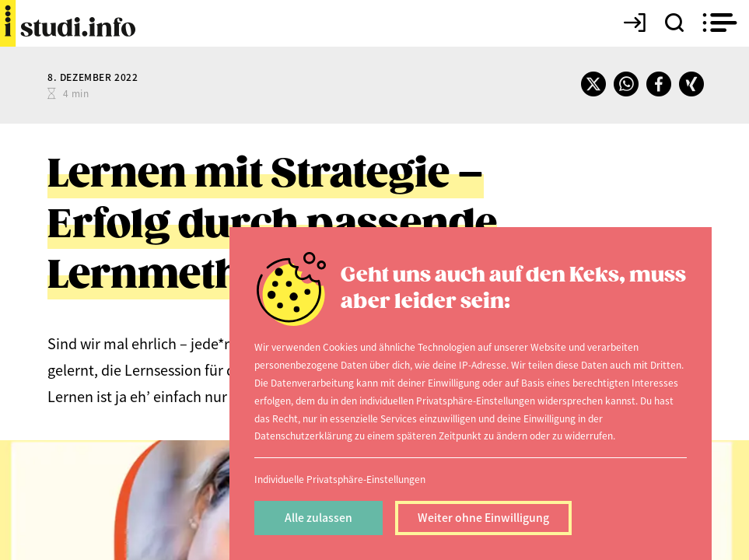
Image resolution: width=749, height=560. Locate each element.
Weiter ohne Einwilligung (483, 517)
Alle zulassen (318, 517)
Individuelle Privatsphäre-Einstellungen (340, 479)
